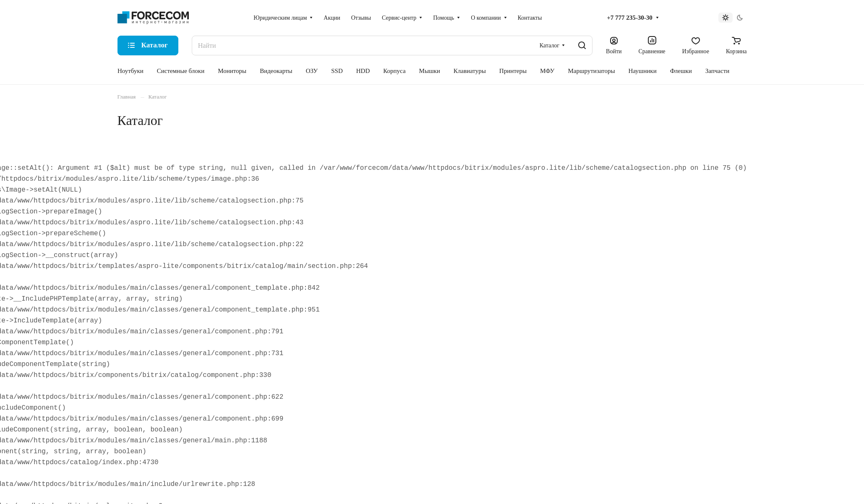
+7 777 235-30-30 (630, 18)
